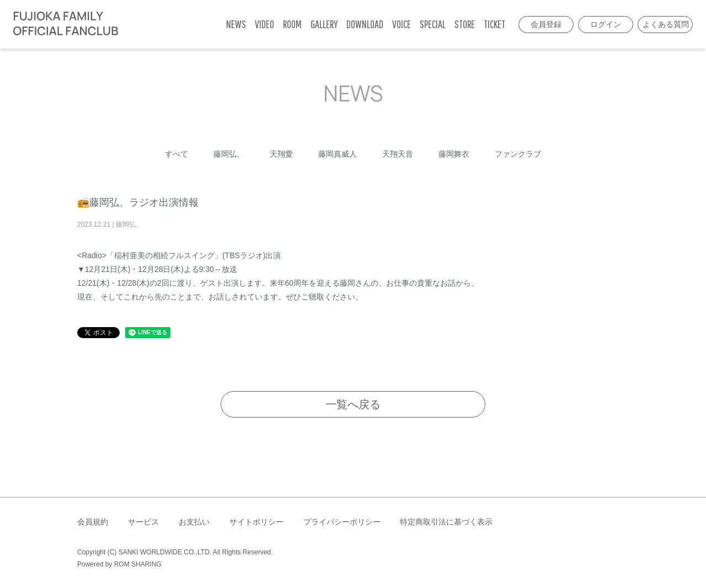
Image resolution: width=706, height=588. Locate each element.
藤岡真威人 (338, 154)
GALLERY (324, 24)
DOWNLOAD (365, 24)
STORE (465, 24)
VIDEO (264, 24)
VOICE (402, 24)
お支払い (194, 522)
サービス (143, 522)
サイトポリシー (256, 522)
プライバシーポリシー (342, 522)
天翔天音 (398, 154)
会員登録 (546, 24)
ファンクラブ (518, 154)
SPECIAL (433, 24)
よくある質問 (666, 24)
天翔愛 (281, 154)
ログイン (606, 24)
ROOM (292, 24)
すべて (176, 154)
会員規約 (93, 522)
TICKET (494, 24)
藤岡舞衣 (454, 154)
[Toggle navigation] (130, 24)
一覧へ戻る (353, 404)
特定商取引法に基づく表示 (446, 522)
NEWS (236, 24)
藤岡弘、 (229, 154)
